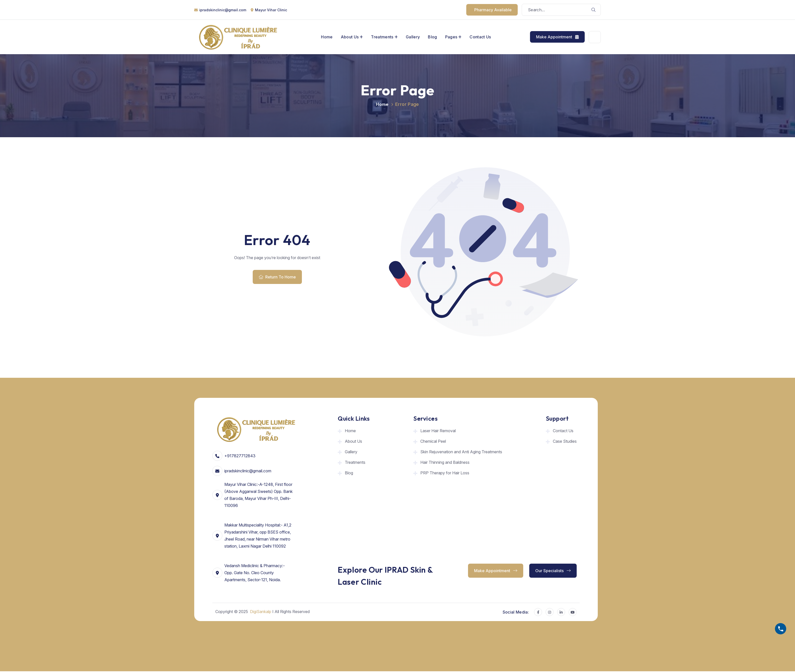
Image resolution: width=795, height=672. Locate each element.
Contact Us (480, 37)
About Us (350, 37)
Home (327, 37)
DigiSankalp (261, 612)
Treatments (382, 37)
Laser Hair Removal (438, 431)
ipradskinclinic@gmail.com (223, 10)
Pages (451, 37)
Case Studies (565, 441)
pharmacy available (493, 10)
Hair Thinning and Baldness (445, 462)
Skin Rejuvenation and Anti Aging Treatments (461, 452)
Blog (432, 37)
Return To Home (277, 277)
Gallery (413, 37)
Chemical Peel (433, 441)
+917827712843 (240, 456)
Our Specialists (553, 571)
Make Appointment (557, 37)
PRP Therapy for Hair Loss (445, 473)
